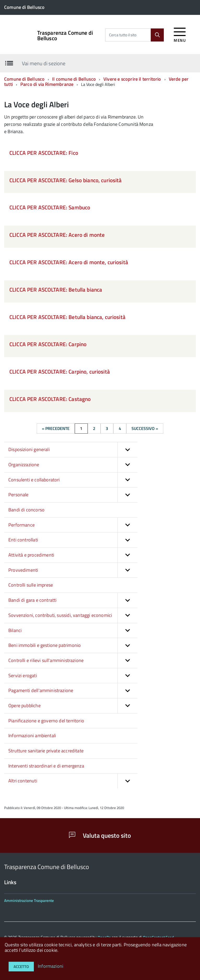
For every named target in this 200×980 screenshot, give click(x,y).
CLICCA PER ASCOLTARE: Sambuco (50, 207)
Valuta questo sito (100, 835)
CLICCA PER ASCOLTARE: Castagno (50, 399)
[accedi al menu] (180, 34)
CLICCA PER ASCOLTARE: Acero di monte (57, 235)
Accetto (21, 967)
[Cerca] (157, 35)
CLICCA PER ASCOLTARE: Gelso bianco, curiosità (66, 180)
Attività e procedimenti (73, 555)
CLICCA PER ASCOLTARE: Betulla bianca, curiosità (67, 317)
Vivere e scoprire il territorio (132, 79)
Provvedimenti (73, 570)
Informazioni (51, 966)
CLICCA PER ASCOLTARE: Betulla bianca (56, 290)
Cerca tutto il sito (123, 35)
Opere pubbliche (73, 706)
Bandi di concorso (26, 510)
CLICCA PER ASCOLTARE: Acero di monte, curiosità (69, 262)
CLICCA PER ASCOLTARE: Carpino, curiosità (60, 371)
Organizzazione (73, 465)
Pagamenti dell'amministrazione (73, 691)
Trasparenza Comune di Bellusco (65, 36)
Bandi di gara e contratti (73, 600)
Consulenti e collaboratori (73, 480)
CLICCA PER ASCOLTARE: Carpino (48, 344)
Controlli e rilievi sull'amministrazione (73, 661)
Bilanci (73, 631)
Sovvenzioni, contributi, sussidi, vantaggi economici (73, 615)
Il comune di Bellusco (74, 79)
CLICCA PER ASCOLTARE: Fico (44, 153)
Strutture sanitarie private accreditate (46, 751)
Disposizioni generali (73, 450)
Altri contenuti (73, 781)
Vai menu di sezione (44, 63)
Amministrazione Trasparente (29, 901)
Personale (73, 495)
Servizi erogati (73, 676)
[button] (127, 450)
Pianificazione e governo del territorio (46, 721)
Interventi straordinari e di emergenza (46, 766)
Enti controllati (73, 540)
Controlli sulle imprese (31, 585)
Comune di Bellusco (24, 79)
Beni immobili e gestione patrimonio (73, 645)
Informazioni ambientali (32, 736)
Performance (73, 525)
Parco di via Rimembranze (47, 84)
